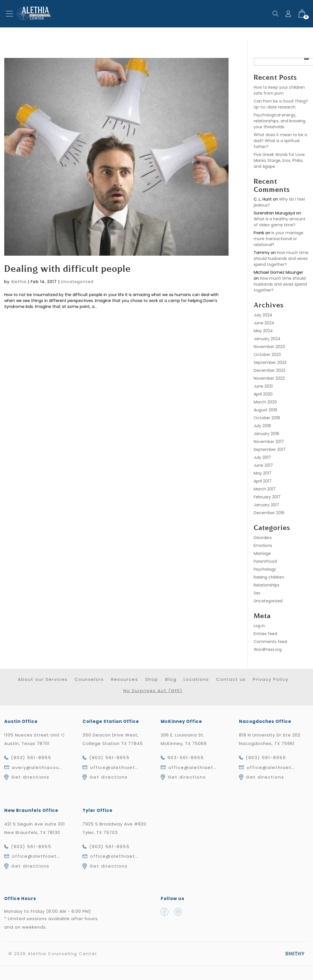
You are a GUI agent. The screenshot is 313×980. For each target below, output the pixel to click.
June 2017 (263, 465)
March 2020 (265, 402)
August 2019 (265, 410)
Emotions (263, 546)
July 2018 (262, 426)
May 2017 (263, 473)
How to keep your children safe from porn (279, 90)
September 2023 (270, 362)
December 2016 (269, 513)
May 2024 (263, 331)
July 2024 (263, 315)
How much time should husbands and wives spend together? (281, 258)
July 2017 (262, 457)
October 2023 (267, 355)
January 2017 (266, 505)
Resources (125, 679)
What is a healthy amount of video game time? (280, 222)
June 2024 (264, 323)
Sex (257, 593)
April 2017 (263, 481)
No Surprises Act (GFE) (153, 691)
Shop (152, 679)
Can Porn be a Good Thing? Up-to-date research (281, 104)
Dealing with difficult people (68, 270)
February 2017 (267, 497)
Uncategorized (77, 282)
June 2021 (263, 386)
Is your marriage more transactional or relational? (279, 239)
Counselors (89, 679)
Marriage (262, 553)
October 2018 (267, 418)
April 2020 (263, 394)
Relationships (267, 585)
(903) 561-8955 (31, 758)
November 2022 (269, 378)
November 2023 (269, 347)
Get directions (30, 777)
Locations (196, 679)
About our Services (43, 679)
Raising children (269, 577)
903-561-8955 (186, 758)
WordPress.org (268, 649)
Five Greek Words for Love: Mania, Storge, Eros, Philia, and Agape (280, 160)
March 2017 (265, 489)
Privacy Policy (271, 679)
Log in (259, 626)
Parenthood (265, 561)
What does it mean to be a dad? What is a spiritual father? (280, 141)
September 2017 (270, 449)
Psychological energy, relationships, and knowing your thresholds (280, 121)
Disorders (263, 538)
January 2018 (266, 434)
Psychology (265, 569)
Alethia (19, 282)
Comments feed (270, 642)
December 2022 (269, 370)
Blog (171, 679)
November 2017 (269, 442)
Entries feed (265, 634)
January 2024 (267, 339)
